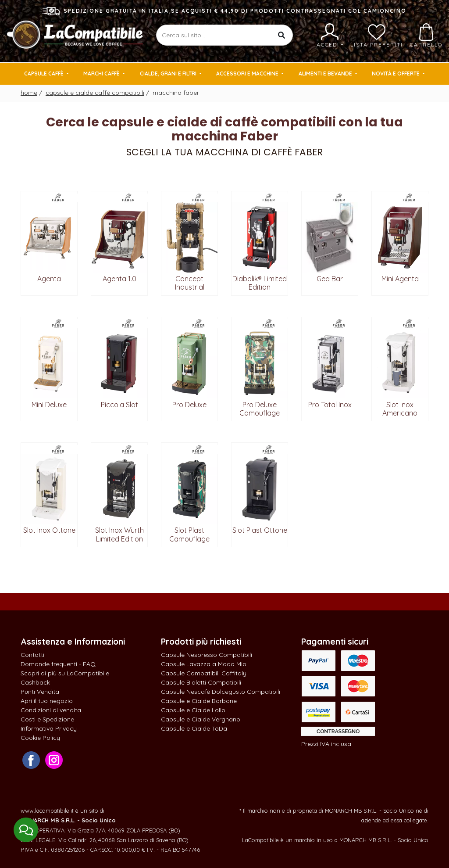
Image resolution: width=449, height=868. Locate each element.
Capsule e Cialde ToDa (194, 728)
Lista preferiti (377, 36)
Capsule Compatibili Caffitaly (204, 673)
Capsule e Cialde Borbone (199, 701)
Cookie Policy (40, 738)
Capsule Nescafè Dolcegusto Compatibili (221, 692)
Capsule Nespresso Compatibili (207, 655)
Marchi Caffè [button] (102, 74)
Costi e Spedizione (47, 719)
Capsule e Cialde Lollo (193, 710)
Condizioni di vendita (51, 710)
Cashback (35, 682)
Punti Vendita (40, 692)
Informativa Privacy (49, 728)
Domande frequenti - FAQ (58, 664)
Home (29, 93)
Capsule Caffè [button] (45, 74)
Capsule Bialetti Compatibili (201, 682)
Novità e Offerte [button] (396, 74)
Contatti (32, 655)
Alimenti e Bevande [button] (326, 74)
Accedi (330, 36)
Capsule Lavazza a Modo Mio (204, 664)
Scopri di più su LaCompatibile (65, 673)
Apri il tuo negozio (47, 701)
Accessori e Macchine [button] (248, 74)
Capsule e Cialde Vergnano (201, 719)
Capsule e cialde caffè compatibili (95, 93)
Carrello (426, 36)
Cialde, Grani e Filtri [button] (169, 74)
